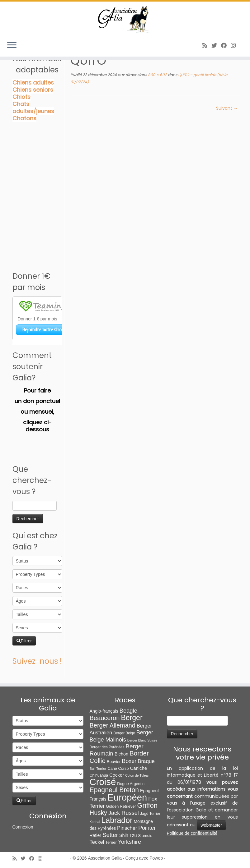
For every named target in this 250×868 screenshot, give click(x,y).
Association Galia (105, 858)
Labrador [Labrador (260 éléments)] (117, 820)
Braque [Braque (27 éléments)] (146, 761)
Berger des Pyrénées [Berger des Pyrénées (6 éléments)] (107, 747)
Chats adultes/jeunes (33, 108)
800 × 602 (157, 75)
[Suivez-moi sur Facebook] (226, 46)
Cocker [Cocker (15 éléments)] (117, 775)
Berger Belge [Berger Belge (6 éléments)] (124, 733)
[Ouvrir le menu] (12, 45)
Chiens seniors (33, 90)
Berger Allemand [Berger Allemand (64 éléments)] (113, 725)
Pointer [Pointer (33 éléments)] (147, 828)
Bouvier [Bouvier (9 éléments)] (114, 762)
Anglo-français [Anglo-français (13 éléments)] (104, 711)
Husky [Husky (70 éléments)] (98, 813)
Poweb (156, 858)
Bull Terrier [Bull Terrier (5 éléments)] (98, 769)
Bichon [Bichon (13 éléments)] (121, 754)
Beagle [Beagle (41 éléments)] (128, 711)
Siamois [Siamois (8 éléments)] (145, 836)
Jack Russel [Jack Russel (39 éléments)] (124, 813)
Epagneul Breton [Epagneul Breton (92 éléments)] (114, 790)
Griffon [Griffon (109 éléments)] (147, 805)
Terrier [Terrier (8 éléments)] (111, 842)
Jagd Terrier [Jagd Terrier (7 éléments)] (150, 814)
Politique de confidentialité (192, 833)
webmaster (211, 825)
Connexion (23, 827)
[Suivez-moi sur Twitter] (216, 46)
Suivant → (227, 108)
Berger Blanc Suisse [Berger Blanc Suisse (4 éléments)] (142, 740)
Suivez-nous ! (37, 661)
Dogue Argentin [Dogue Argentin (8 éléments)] (131, 784)
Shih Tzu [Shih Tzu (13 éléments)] (128, 835)
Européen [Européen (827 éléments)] (127, 797)
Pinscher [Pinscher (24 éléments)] (127, 828)
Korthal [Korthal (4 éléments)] (95, 822)
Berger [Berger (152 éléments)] (132, 718)
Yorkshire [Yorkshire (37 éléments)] (130, 842)
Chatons (24, 118)
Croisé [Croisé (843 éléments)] (103, 782)
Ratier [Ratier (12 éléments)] (96, 835)
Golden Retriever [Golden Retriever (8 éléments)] (121, 806)
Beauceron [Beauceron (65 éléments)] (105, 718)
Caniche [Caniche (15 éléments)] (138, 768)
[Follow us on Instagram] (235, 46)
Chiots (21, 97)
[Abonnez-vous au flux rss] (207, 46)
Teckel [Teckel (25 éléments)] (97, 842)
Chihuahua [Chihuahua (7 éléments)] (99, 775)
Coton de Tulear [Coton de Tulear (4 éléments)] (137, 775)
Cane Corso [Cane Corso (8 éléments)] (118, 768)
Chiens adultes (33, 83)
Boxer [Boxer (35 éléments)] (129, 761)
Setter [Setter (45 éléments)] (110, 835)
